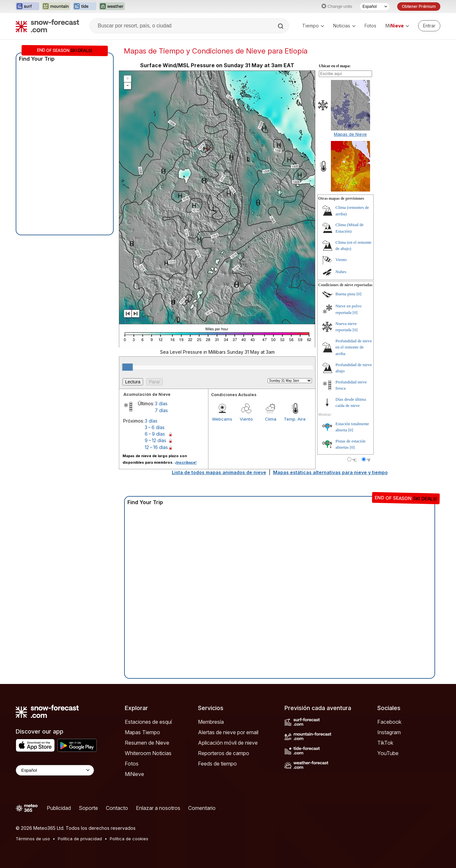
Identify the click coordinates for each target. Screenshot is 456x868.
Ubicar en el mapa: (335, 66)
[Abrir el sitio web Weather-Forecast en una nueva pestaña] (112, 7)
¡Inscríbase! (186, 462)
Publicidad (59, 808)
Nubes (341, 272)
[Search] (281, 26)
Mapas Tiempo (142, 732)
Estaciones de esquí (148, 722)
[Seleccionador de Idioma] (375, 7)
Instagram (389, 732)
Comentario (202, 808)
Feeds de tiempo (217, 764)
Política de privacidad (80, 839)
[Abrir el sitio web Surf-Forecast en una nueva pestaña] (27, 7)
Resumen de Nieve (147, 743)
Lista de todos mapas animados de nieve (219, 472)
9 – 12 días (155, 440)
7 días (161, 410)
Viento (246, 419)
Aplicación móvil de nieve (228, 743)
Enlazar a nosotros (158, 808)
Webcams (222, 419)
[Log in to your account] (429, 26)
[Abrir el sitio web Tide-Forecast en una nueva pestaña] (85, 7)
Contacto (117, 808)
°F (369, 460)
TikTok (385, 743)
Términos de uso (33, 839)
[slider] (127, 367)
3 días (161, 403)
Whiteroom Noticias (148, 753)
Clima (271, 419)
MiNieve (134, 774)
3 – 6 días (155, 427)
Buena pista (345, 294)
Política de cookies (129, 839)
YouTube (388, 753)
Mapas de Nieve (350, 134)
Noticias (344, 26)
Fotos (370, 26)
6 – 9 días (155, 434)
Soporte (88, 808)
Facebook (389, 722)
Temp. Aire (295, 419)
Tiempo (313, 26)
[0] (359, 294)
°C (355, 460)
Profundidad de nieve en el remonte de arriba (354, 347)
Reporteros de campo (224, 753)
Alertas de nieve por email (228, 732)
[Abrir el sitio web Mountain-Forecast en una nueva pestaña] (56, 7)
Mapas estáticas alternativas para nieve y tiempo (330, 472)
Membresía (211, 722)
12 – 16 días (156, 447)
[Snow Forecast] (47, 26)
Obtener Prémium (419, 6)
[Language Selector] (55, 770)
